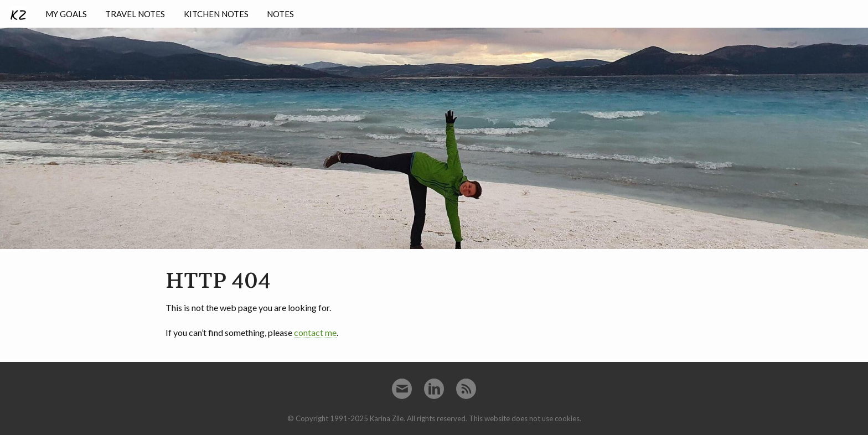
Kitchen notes (216, 14)
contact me (315, 332)
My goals (66, 14)
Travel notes (135, 14)
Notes (280, 14)
